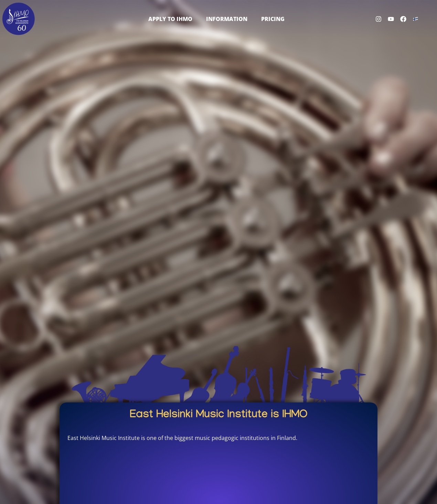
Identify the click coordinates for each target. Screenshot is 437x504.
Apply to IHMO (170, 19)
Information (227, 19)
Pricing (273, 19)
